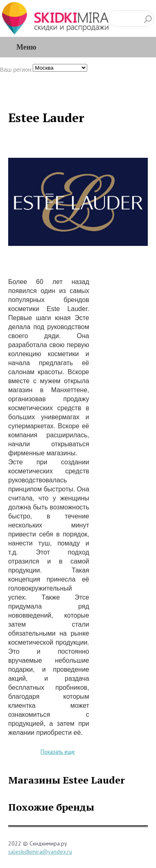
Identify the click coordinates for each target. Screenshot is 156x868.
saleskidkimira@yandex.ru (40, 852)
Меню (26, 47)
